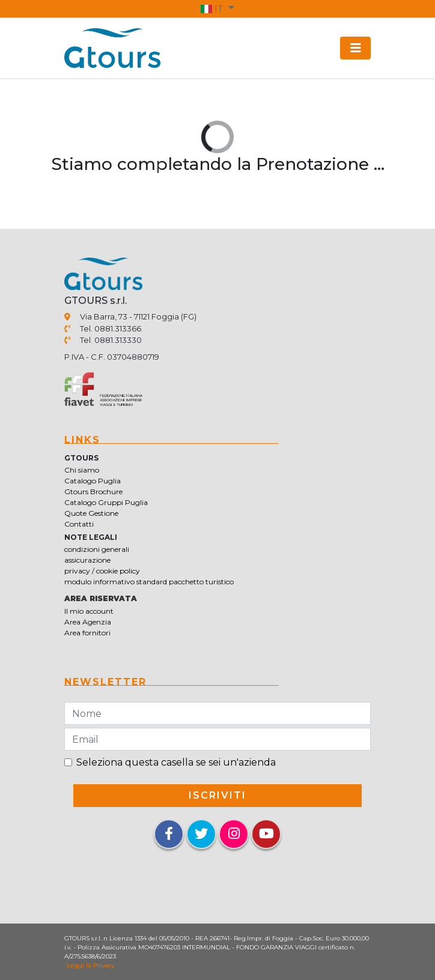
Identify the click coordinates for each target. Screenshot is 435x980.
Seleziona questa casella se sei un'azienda (176, 762)
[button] (218, 8)
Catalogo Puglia (93, 481)
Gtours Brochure (93, 492)
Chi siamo (82, 470)
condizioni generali (97, 549)
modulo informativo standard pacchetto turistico (149, 582)
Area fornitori (87, 633)
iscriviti (218, 795)
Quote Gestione (91, 513)
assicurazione (87, 560)
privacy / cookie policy (102, 571)
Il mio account (89, 611)
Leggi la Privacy (90, 965)
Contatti (79, 524)
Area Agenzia (88, 622)
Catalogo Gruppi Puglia (106, 502)
